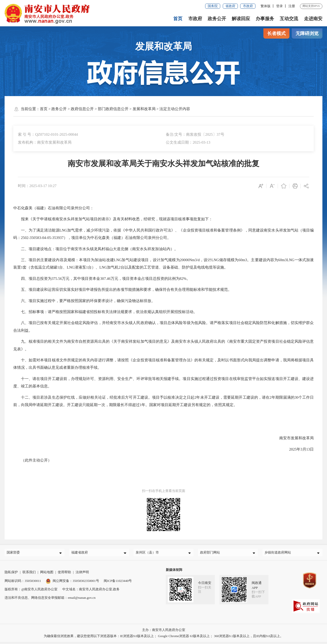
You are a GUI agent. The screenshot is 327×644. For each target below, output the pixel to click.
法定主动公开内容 (175, 109)
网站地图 (47, 574)
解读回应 (241, 19)
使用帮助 (64, 574)
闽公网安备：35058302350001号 (72, 583)
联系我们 (29, 574)
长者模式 (276, 33)
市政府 (248, 6)
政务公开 (217, 19)
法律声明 (82, 574)
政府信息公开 (82, 109)
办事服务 (265, 19)
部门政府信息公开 (113, 109)
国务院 (213, 6)
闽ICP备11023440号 (118, 583)
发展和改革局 (144, 109)
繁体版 (266, 6)
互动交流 (289, 19)
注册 (292, 6)
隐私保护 (11, 574)
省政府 (230, 6)
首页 (178, 19)
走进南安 (313, 19)
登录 (279, 6)
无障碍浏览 (307, 33)
